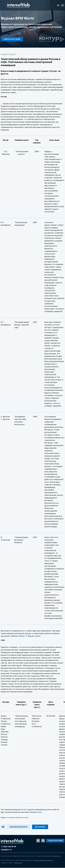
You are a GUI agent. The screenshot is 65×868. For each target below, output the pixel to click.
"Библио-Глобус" (18, 636)
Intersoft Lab (19, 5)
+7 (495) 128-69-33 (8, 847)
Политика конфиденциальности (43, 860)
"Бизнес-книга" (34, 636)
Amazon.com (36, 812)
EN (58, 5)
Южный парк (18, 863)
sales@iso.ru (6, 850)
